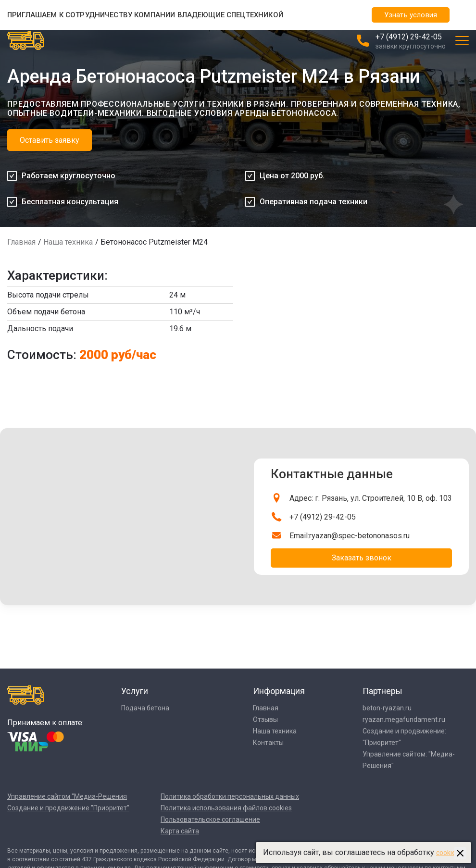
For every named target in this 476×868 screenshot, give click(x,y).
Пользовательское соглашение (210, 819)
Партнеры (382, 691)
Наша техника (68, 242)
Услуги (135, 691)
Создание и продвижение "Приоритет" (68, 808)
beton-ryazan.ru (387, 708)
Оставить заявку (50, 140)
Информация (279, 691)
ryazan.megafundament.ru (404, 719)
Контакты (268, 743)
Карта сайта (180, 831)
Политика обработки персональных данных (230, 796)
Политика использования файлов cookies (226, 808)
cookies (448, 853)
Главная (21, 242)
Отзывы (265, 719)
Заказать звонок (362, 558)
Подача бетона (145, 708)
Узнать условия (411, 15)
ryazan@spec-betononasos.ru (359, 536)
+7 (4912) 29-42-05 (409, 37)
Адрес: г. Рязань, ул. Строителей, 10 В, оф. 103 (371, 498)
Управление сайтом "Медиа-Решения (67, 796)
